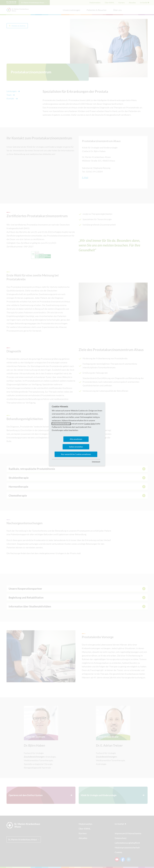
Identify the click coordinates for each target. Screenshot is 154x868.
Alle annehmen (76, 439)
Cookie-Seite (90, 424)
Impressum (96, 461)
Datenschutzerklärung (61, 424)
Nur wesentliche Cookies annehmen (76, 454)
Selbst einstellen (76, 447)
